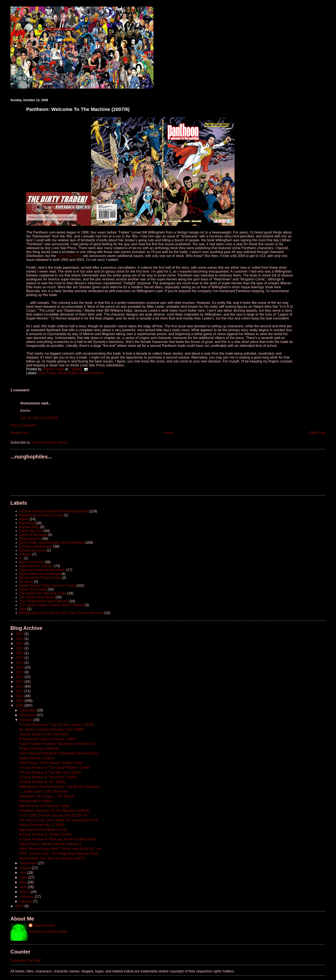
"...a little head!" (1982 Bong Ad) (44, 791)
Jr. (21, 558)
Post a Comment (23, 425)
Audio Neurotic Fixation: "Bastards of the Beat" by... (59, 744)
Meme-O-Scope (31, 562)
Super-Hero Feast (33, 589)
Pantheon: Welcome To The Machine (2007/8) (54, 811)
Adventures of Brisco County (41, 515)
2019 (20, 658)
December (28, 710)
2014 (20, 677)
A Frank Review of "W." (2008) (42, 782)
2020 (20, 653)
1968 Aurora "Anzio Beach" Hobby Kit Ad (51, 763)
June (24, 877)
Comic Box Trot (31, 531)
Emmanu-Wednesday (36, 546)
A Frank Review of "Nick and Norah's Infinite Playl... (59, 839)
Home (169, 433)
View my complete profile (48, 931)
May (24, 882)
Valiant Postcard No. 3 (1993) (42, 825)
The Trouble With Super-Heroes (44, 601)
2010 (20, 696)
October (27, 720)
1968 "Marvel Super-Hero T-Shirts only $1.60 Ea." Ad (60, 849)
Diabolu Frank (44, 925)
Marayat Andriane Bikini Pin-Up (43, 830)
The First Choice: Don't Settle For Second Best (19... (60, 820)
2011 (20, 691)
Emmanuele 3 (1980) (35, 801)
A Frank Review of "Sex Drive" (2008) (48, 777)
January (27, 901)
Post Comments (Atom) (50, 442)
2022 (20, 643)
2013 (20, 682)
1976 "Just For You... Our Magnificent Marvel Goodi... (60, 854)
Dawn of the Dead (33, 535)
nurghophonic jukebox (36, 566)
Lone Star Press (69, 256)
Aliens (24, 519)
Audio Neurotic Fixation (37, 758)
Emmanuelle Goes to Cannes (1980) (47, 739)
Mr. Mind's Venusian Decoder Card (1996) (51, 729)
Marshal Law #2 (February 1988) (44, 806)
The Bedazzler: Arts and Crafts (43, 593)
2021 (20, 648)
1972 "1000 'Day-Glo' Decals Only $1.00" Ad (53, 815)
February (27, 897)
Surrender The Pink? (26, 961)
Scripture (26, 582)
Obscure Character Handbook (42, 570)
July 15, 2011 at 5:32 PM (39, 418)
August (26, 868)
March (25, 892)
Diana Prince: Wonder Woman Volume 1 (50, 844)
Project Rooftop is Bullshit (39, 749)
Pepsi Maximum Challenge (40, 574)
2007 (20, 906)
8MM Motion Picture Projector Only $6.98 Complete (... (61, 787)
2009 (20, 701)
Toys (23, 609)
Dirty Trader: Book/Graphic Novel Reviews (71, 373)
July (24, 873)
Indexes (25, 554)
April (24, 887)
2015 (20, 672)
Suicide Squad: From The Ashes (44, 734)
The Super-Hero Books (37, 597)
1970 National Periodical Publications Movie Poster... (60, 753)
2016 (20, 667)
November (28, 715)
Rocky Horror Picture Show (40, 578)
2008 (20, 706)
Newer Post (19, 433)
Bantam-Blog (29, 527)
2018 (20, 663)
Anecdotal (27, 523)
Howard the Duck (32, 550)
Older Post (317, 433)
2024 (20, 639)
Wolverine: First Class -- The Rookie (47, 796)
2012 (20, 686)
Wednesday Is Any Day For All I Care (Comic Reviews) (61, 613)
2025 (20, 634)
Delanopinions (30, 539)
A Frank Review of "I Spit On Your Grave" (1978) (56, 725)
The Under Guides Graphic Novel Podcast (51, 605)
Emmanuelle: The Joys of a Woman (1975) (52, 858)
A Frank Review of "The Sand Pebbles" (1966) (55, 768)
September (29, 863)
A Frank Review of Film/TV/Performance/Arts (54, 511)
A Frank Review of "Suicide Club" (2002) (50, 772)
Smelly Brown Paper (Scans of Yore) (47, 586)
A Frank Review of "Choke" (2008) (45, 834)
